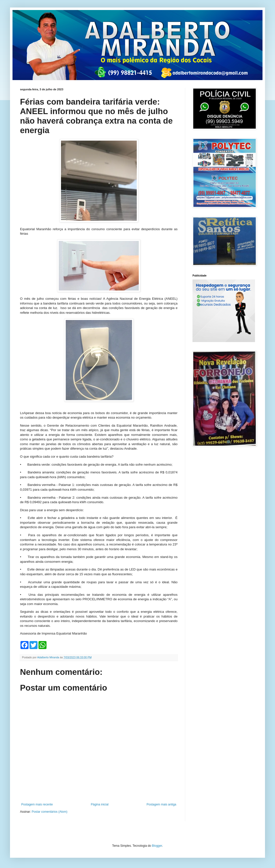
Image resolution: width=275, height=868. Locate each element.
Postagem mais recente (37, 804)
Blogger (157, 846)
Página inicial (100, 804)
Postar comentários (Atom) (50, 812)
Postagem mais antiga (161, 804)
